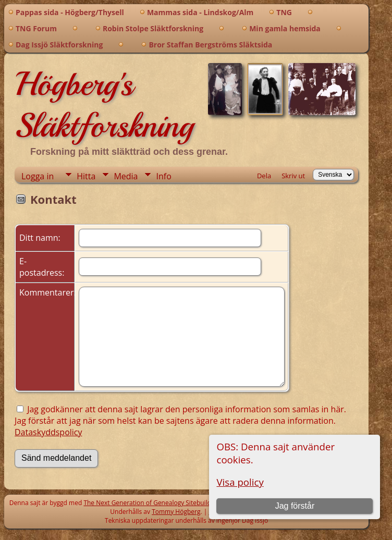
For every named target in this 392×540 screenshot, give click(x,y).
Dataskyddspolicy (48, 432)
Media (126, 176)
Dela (264, 176)
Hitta (86, 176)
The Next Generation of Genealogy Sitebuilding (152, 503)
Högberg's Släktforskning (104, 105)
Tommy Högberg (176, 512)
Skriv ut (293, 176)
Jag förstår (295, 506)
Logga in (38, 176)
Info (163, 176)
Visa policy (240, 482)
